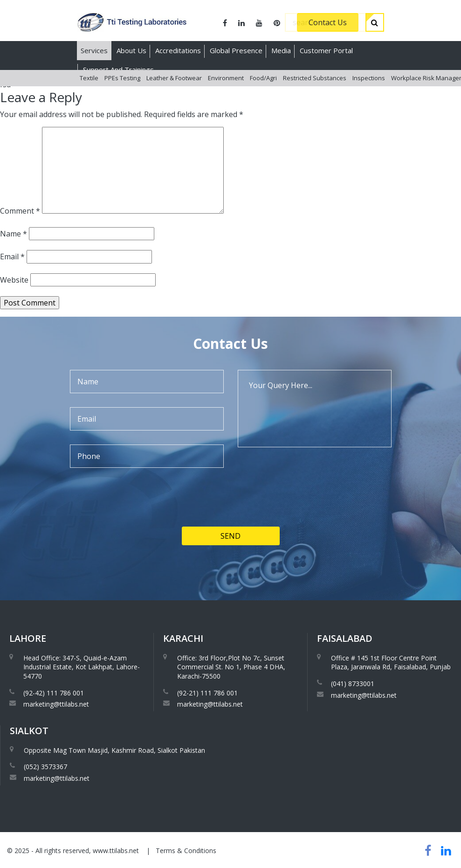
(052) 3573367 (45, 767)
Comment (20, 211)
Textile (89, 88)
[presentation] (141, 528)
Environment (226, 88)
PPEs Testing (122, 88)
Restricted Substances (315, 88)
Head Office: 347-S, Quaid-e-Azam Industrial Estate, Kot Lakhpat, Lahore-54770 (82, 667)
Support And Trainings (118, 69)
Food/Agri (263, 88)
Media (281, 50)
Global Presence (236, 50)
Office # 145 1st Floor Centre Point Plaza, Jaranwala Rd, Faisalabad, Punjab (391, 663)
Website (14, 280)
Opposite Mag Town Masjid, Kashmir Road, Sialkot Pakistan (114, 750)
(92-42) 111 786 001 (54, 693)
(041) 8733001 (353, 684)
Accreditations (178, 50)
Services (94, 50)
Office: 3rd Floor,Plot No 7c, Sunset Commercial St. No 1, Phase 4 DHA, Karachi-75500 (231, 667)
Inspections (369, 88)
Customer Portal (326, 50)
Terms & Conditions (186, 851)
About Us (131, 50)
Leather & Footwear (174, 88)
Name (14, 234)
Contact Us (328, 22)
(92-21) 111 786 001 (207, 693)
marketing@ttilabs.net (56, 704)
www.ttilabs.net (116, 851)
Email (12, 257)
